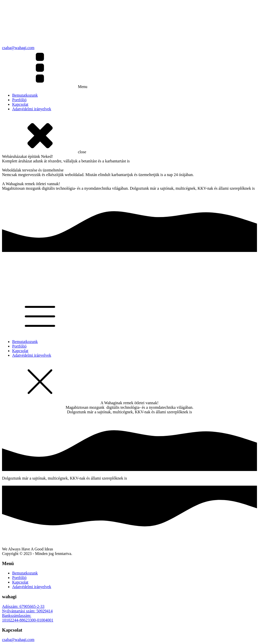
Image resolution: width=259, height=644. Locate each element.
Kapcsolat (20, 104)
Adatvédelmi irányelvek (32, 109)
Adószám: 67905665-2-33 (23, 606)
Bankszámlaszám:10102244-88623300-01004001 (28, 618)
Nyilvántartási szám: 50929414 (27, 611)
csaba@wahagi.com (18, 640)
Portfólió (19, 100)
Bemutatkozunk (25, 95)
